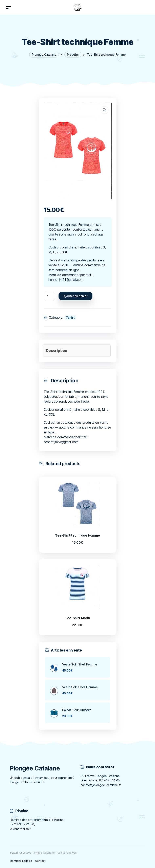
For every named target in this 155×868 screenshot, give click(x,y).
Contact (40, 861)
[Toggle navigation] (8, 7)
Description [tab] (57, 351)
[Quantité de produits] (49, 296)
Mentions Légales (21, 861)
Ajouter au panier (75, 296)
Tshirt (70, 318)
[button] (105, 110)
